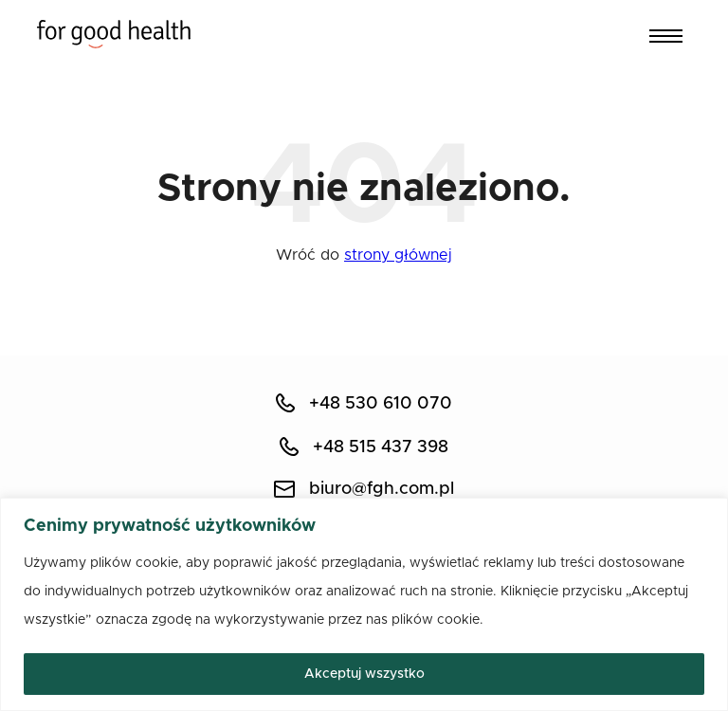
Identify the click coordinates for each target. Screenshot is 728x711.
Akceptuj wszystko (364, 674)
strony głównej (398, 255)
